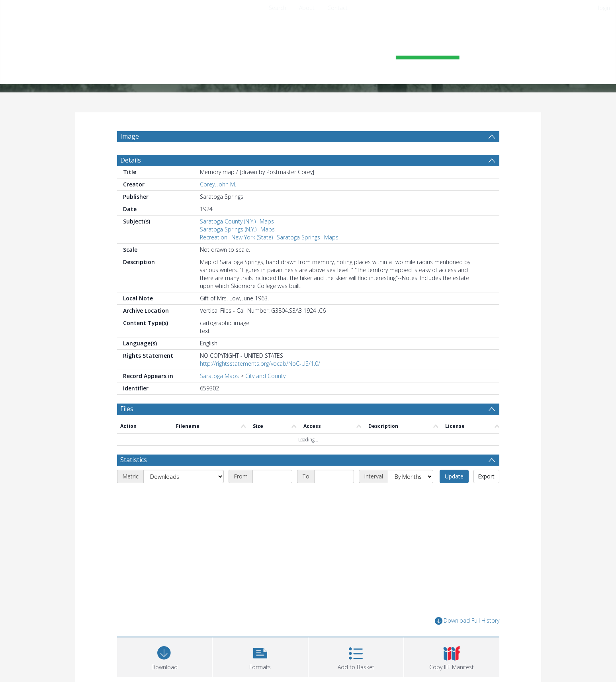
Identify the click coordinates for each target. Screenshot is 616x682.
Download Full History (467, 621)
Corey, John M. (218, 184)
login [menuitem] (604, 8)
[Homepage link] (308, 50)
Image (130, 136)
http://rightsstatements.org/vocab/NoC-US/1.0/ (260, 364)
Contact (337, 8)
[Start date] (272, 476)
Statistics (134, 460)
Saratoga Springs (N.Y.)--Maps (237, 229)
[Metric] (184, 476)
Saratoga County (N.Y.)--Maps (237, 221)
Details (131, 160)
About (307, 8)
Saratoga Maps (219, 376)
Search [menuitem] (278, 8)
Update (454, 476)
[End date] (334, 476)
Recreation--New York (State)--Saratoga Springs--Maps (269, 237)
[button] (260, 656)
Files (127, 409)
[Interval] (411, 476)
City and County (265, 376)
